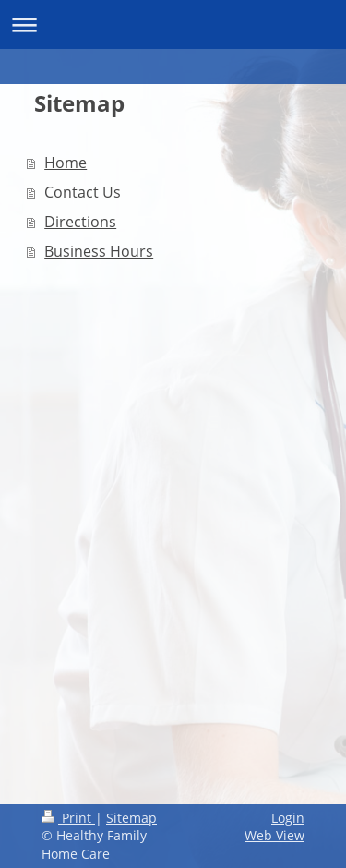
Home (66, 163)
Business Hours (99, 251)
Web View (274, 835)
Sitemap (131, 818)
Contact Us (83, 192)
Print (68, 818)
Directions (80, 222)
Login (288, 818)
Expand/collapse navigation (173, 24)
